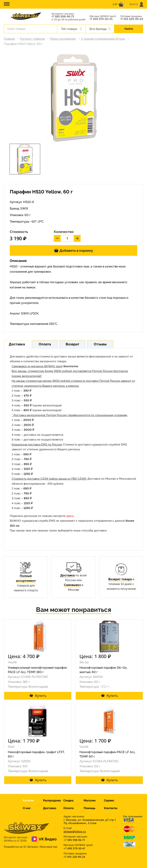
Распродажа (52, 800)
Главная (9, 39)
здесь (70, 516)
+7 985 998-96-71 (63, 17)
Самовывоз (72, 585)
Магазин (90, 800)
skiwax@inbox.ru (75, 831)
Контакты (111, 808)
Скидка (68, 800)
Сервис (109, 800)
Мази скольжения (63, 39)
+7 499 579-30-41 (101, 19)
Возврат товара (120, 579)
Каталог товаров (32, 39)
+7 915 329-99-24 (132, 19)
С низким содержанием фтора (103, 39)
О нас (27, 808)
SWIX (24, 208)
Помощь (89, 808)
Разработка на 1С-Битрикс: (31, 847)
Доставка (67, 575)
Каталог (28, 800)
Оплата (69, 808)
